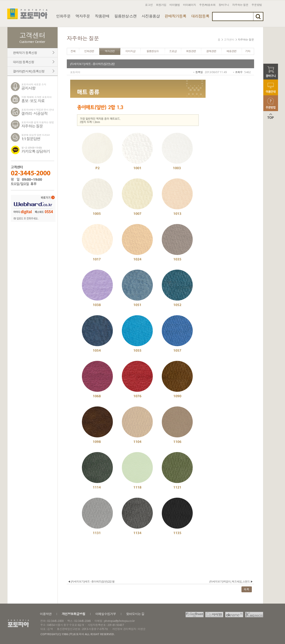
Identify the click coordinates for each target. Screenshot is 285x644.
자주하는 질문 (240, 5)
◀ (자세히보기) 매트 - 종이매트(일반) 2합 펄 (91, 582)
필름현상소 (153, 51)
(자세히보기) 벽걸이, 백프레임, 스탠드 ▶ (231, 582)
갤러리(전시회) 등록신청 (29, 71)
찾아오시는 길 (135, 614)
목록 (247, 589)
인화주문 (63, 16)
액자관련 (110, 51)
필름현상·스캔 (126, 16)
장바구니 (224, 5)
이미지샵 (130, 51)
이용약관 (46, 614)
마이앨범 (175, 5)
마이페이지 (190, 5)
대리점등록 (200, 16)
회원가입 (161, 5)
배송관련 (232, 51)
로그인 (149, 5)
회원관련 (191, 51)
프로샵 (173, 51)
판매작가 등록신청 (25, 53)
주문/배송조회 (207, 5)
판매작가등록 (176, 16)
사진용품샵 (151, 16)
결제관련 (211, 51)
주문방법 (257, 5)
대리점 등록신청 (24, 62)
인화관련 (89, 51)
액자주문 (83, 16)
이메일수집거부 (106, 614)
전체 (73, 51)
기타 (248, 51)
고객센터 (229, 40)
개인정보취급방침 (74, 614)
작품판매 (102, 16)
